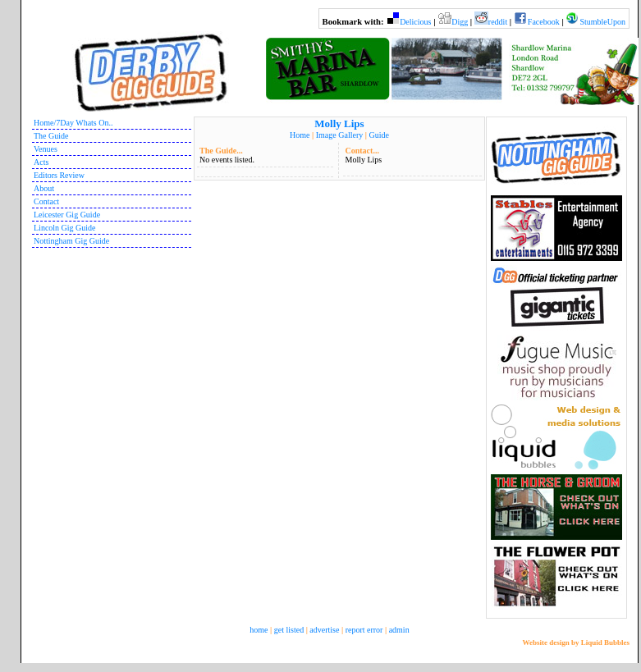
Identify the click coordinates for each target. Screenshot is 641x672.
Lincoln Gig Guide (65, 228)
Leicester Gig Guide (67, 215)
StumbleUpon (602, 22)
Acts (41, 162)
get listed (289, 630)
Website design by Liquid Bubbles (576, 642)
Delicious (415, 22)
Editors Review (59, 175)
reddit (498, 22)
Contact (46, 201)
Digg (460, 22)
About (44, 188)
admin (399, 630)
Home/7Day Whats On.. (73, 123)
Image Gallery (339, 135)
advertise (324, 630)
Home (300, 135)
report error (364, 630)
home (259, 630)
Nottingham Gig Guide (71, 241)
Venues (46, 149)
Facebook (544, 22)
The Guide (51, 136)
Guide (378, 135)
